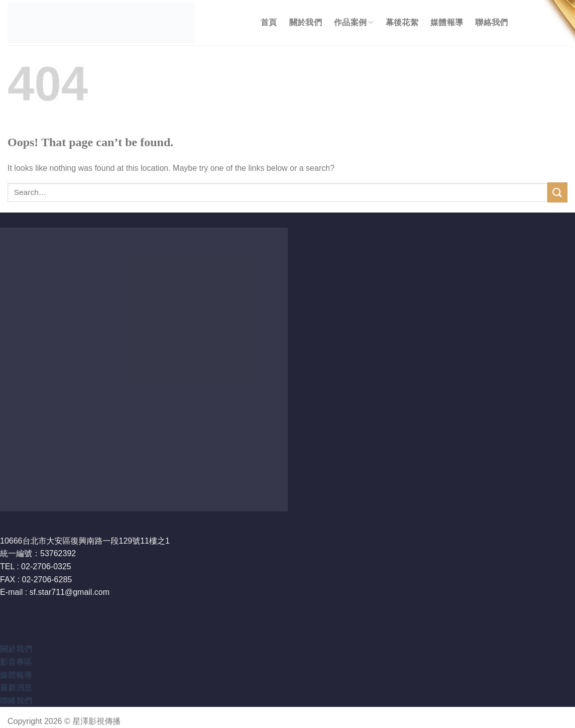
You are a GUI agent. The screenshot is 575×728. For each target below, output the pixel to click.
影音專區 (16, 662)
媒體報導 (447, 22)
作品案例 (354, 22)
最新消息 (16, 688)
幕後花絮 (402, 22)
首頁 (269, 22)
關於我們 (306, 22)
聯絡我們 (491, 22)
